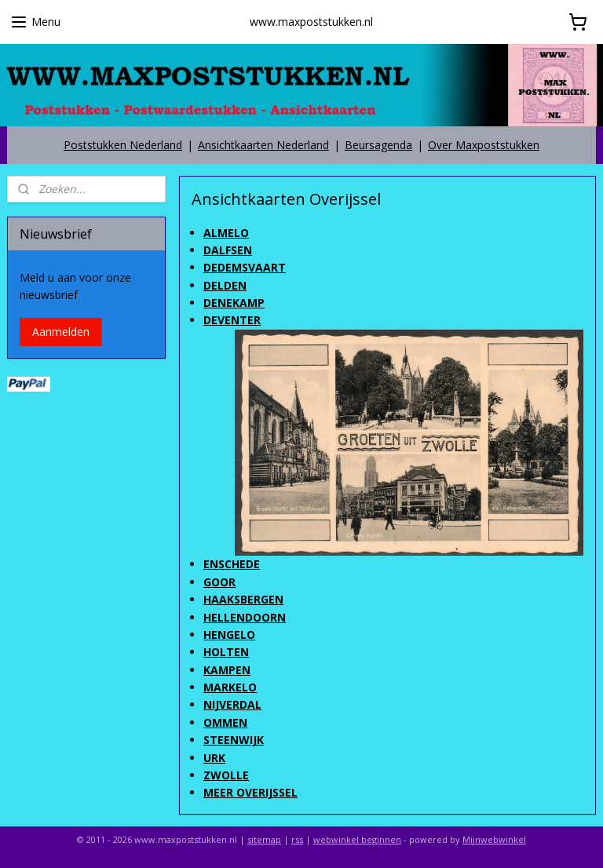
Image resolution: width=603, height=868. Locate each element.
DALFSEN (228, 250)
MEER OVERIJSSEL (251, 792)
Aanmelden (61, 332)
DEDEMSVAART (245, 267)
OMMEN (226, 722)
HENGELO (230, 635)
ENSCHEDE (232, 564)
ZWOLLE (227, 775)
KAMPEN (228, 669)
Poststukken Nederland (123, 145)
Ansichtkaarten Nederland (263, 145)
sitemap (264, 839)
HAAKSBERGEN (244, 599)
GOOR (220, 581)
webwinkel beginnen (357, 839)
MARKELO (231, 687)
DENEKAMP (235, 303)
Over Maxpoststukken (484, 145)
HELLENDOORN (245, 616)
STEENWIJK (234, 740)
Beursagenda (378, 145)
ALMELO (227, 232)
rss (297, 839)
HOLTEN (227, 652)
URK (215, 757)
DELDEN (226, 284)
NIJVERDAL (233, 704)
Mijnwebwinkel (494, 839)
